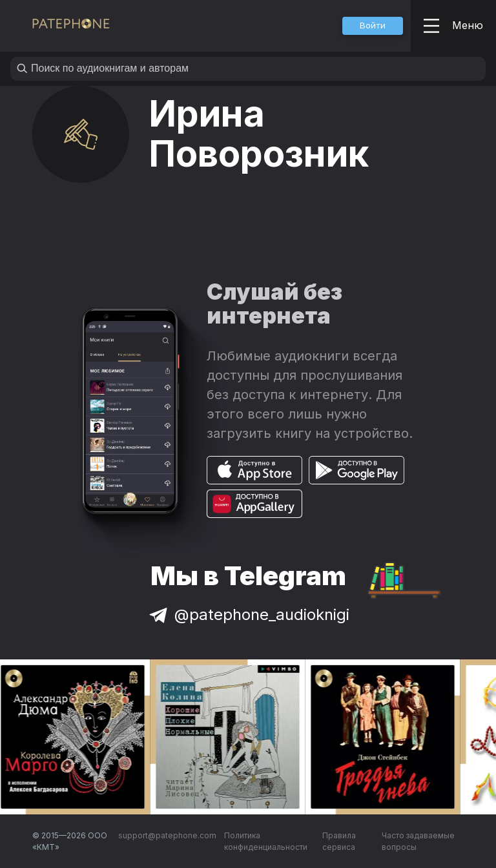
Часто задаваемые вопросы (418, 841)
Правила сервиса (339, 841)
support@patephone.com (167, 835)
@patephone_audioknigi (248, 615)
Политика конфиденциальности (266, 841)
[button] (373, 26)
